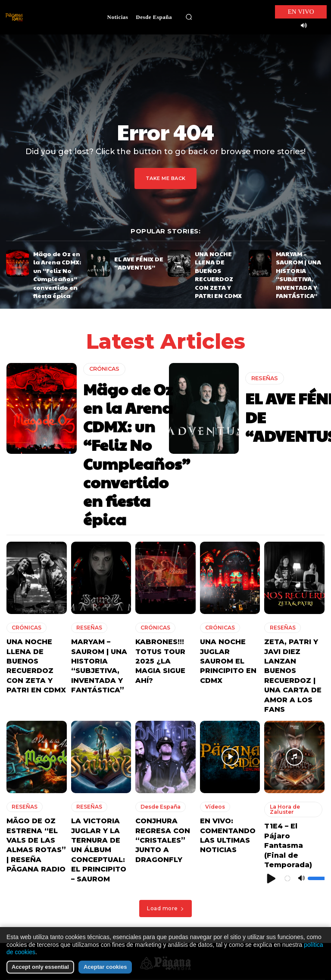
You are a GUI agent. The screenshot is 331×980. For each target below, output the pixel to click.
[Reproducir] (272, 727)
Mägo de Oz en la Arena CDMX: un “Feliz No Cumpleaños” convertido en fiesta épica (58, 267)
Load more (165, 766)
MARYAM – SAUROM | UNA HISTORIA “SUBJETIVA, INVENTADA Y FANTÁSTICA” (300, 264)
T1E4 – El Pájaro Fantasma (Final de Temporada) (290, 706)
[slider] (317, 727)
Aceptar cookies (105, 967)
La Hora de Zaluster (282, 683)
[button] (189, 17)
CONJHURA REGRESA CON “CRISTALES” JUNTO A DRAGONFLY (158, 709)
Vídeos (214, 681)
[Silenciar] (301, 727)
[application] (294, 727)
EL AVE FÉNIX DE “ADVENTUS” (133, 262)
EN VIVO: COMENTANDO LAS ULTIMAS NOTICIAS (230, 701)
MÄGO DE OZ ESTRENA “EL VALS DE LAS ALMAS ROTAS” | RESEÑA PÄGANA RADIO (36, 709)
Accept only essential (40, 967)
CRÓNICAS (104, 356)
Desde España (158, 681)
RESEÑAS (264, 377)
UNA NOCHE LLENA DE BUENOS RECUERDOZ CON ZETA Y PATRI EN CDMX (216, 264)
